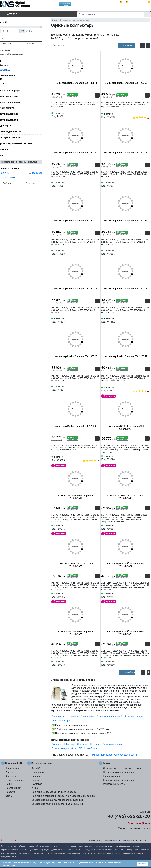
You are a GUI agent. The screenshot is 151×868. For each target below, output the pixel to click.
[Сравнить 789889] (142, 663)
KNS (5, 79)
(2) (141, 118)
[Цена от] (15, 31)
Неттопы (95, 744)
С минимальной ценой (109, 716)
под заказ (42, 173)
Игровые (56, 744)
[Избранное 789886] (147, 527)
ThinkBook (94, 755)
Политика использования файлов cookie (54, 792)
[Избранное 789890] (147, 457)
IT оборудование (15, 780)
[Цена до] (39, 31)
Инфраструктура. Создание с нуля (122, 768)
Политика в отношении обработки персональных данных (63, 796)
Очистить (36, 44)
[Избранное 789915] (97, 527)
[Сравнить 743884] (92, 184)
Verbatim (132, 755)
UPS (54, 721)
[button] (138, 46)
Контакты (11, 776)
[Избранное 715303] (147, 113)
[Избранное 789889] (147, 663)
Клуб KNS (37, 768)
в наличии (9, 173)
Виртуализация (111, 776)
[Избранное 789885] (97, 595)
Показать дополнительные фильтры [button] (24, 162)
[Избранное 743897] (147, 184)
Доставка (37, 784)
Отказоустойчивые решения (119, 780)
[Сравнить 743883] (92, 252)
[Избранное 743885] (147, 252)
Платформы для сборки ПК (67, 748)
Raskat (7, 83)
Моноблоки (91, 748)
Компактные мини (113, 744)
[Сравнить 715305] (92, 456)
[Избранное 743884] (97, 184)
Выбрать (13, 44)
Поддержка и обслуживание (119, 772)
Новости (10, 792)
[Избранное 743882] (147, 320)
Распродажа (10, 50)
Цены (9, 784)
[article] (126, 45)
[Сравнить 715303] (142, 113)
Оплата (36, 780)
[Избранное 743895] (97, 388)
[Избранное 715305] (97, 456)
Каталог (9, 14)
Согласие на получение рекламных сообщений (58, 804)
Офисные (7, 65)
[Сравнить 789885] (92, 595)
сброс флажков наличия (13, 177)
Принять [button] (143, 864)
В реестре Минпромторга (16, 54)
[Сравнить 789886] (142, 527)
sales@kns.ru (143, 823)
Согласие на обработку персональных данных (57, 800)
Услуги (9, 772)
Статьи (9, 796)
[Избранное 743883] (97, 252)
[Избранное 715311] (147, 387)
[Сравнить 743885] (142, 252)
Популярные (87, 716)
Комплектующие (134, 716)
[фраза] (24, 38)
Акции (35, 788)
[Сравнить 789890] (142, 457)
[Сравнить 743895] (92, 388)
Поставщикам (13, 788)
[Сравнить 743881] (92, 115)
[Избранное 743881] (97, 115)
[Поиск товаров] (111, 14)
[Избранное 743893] (97, 320)
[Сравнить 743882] (142, 320)
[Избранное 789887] (147, 595)
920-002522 (120, 755)
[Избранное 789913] (97, 663)
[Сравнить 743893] (92, 320)
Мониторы (65, 721)
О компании (12, 768)
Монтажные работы (114, 784)
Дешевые (82, 744)
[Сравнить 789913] (92, 663)
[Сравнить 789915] (92, 527)
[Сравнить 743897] (142, 184)
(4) (141, 391)
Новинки (73, 716)
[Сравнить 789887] (142, 595)
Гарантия (37, 776)
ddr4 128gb (107, 755)
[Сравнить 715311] (142, 387)
